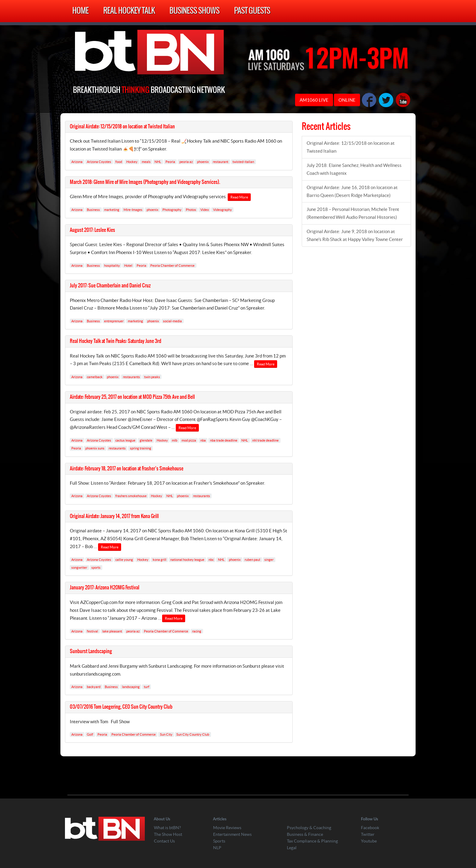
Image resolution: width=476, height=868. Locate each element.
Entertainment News (232, 834)
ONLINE (347, 100)
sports (96, 568)
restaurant (221, 162)
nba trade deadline (224, 440)
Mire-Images (133, 210)
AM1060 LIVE (314, 100)
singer (269, 560)
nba (203, 440)
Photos (191, 210)
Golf (90, 734)
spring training (141, 448)
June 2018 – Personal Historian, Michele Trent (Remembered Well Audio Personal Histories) (353, 213)
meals (146, 162)
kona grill (160, 560)
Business (93, 210)
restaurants (131, 377)
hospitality (112, 265)
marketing (112, 210)
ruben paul (252, 560)
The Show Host (168, 834)
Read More (239, 197)
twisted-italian (243, 162)
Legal (292, 848)
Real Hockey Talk (129, 11)
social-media (172, 321)
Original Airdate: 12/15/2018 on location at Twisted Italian (122, 127)
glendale (146, 440)
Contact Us (164, 841)
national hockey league (187, 560)
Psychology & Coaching (309, 828)
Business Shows (194, 11)
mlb (175, 440)
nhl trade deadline (265, 440)
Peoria (170, 162)
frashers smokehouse (131, 496)
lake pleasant (112, 631)
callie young (124, 560)
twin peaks (152, 377)
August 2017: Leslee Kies (92, 230)
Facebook (370, 828)
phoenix (203, 162)
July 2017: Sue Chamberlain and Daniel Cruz (110, 286)
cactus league (125, 440)
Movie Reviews (227, 828)
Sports (219, 841)
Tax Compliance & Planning (312, 841)
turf (147, 687)
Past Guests (252, 11)
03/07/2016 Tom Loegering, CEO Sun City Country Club (121, 707)
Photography (172, 210)
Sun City (166, 734)
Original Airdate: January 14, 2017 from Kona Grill (114, 516)
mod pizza (189, 440)
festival (92, 631)
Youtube (369, 841)
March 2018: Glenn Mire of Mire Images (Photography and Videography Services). (145, 182)
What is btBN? (167, 828)
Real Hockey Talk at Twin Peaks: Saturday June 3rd (116, 341)
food (119, 162)
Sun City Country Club (193, 734)
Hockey (132, 162)
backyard (94, 687)
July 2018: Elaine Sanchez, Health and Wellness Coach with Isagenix (354, 169)
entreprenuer (114, 321)
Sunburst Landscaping (91, 651)
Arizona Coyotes (99, 162)
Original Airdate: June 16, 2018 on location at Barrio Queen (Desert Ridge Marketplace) (352, 191)
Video (205, 210)
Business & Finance (305, 834)
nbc (211, 560)
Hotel (128, 265)
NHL (158, 162)
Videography (223, 210)
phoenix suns (95, 448)
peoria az (186, 162)
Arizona (77, 162)
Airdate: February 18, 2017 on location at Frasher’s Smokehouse (127, 469)
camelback (95, 377)
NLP (217, 848)
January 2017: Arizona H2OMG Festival (105, 588)
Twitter (368, 834)
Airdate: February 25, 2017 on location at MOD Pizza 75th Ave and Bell (132, 397)
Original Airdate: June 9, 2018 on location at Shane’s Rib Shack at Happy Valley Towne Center (355, 235)
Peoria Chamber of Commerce (172, 265)
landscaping (131, 687)
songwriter (79, 568)
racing (197, 631)
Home (80, 11)
